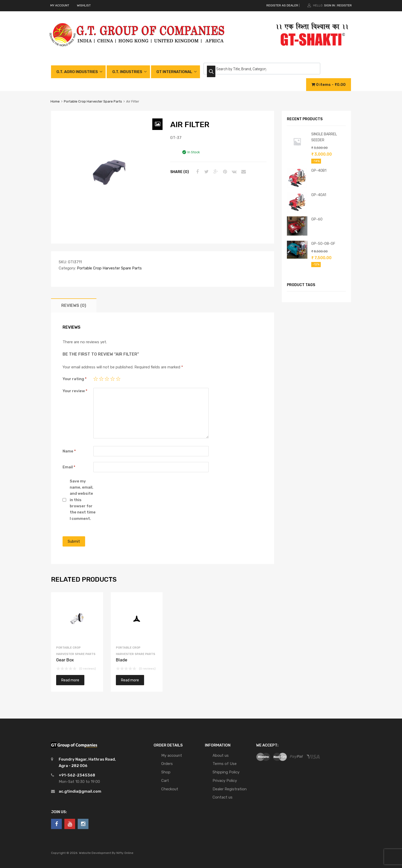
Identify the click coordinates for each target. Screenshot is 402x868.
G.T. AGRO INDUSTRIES (77, 72)
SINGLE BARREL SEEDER (324, 137)
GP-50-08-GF (323, 244)
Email (69, 467)
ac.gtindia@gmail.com (80, 791)
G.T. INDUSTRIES (127, 72)
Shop (166, 772)
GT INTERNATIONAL (174, 72)
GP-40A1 (319, 195)
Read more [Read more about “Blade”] (130, 680)
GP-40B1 (319, 170)
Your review (75, 391)
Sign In (329, 5)
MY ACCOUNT (60, 5)
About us (221, 755)
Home (55, 101)
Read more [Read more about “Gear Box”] (70, 680)
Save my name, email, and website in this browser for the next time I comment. (83, 500)
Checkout (170, 789)
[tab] (74, 305)
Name (69, 451)
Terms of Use (225, 764)
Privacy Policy (225, 781)
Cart (165, 781)
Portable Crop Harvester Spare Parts (93, 101)
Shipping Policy (226, 772)
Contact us (223, 797)
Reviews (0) (74, 305)
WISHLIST (84, 5)
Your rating (75, 379)
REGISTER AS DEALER (282, 5)
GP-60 (317, 219)
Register (344, 5)
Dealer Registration (230, 789)
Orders (167, 764)
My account (172, 755)
